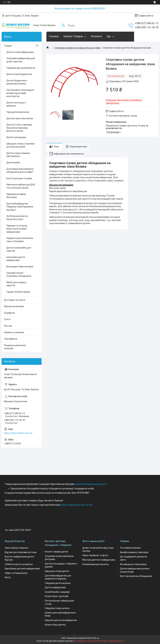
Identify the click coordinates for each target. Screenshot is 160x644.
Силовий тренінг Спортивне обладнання (19, 275)
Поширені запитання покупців (15, 347)
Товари (8, 46)
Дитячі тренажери (16, 137)
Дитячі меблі (13, 163)
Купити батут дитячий (56, 596)
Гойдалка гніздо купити (57, 608)
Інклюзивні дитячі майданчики (16, 259)
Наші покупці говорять (17, 548)
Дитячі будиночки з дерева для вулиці (17, 82)
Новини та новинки (14, 332)
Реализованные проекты (96, 564)
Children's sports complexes (19, 564)
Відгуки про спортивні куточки (21, 552)
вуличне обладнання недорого (91, 484)
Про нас (8, 326)
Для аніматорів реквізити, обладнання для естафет (20, 171)
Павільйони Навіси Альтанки (16, 196)
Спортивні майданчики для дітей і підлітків (21, 60)
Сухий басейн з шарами (57, 592)
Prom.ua (95, 638)
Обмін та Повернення (16, 573)
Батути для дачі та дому (19, 178)
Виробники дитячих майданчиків (22, 569)
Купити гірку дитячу (55, 625)
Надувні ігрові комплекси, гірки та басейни (20, 240)
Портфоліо (9, 313)
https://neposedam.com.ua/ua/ (77, 505)
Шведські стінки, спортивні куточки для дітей (20, 145)
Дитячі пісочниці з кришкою (16, 104)
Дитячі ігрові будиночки (19, 74)
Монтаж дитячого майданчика (99, 560)
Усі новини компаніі (130, 548)
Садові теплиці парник (18, 292)
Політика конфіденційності (111, 641)
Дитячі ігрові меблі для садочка (19, 249)
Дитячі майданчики (55, 587)
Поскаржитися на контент (86, 641)
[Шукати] (63, 25)
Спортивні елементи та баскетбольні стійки (78, 48)
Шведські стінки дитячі (57, 571)
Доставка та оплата (15, 300)
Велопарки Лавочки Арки (20, 267)
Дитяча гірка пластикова (20, 118)
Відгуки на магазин (14, 306)
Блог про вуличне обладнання (136, 576)
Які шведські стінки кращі (133, 564)
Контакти (96, 36)
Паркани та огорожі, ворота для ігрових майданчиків (17, 229)
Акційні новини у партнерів (134, 552)
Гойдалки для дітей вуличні (21, 68)
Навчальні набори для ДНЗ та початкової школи (21, 186)
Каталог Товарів (73, 36)
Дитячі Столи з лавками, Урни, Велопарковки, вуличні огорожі (19, 128)
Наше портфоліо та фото (95, 555)
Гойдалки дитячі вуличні (58, 583)
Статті (7, 319)
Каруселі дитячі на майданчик (61, 620)
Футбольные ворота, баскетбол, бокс (17, 218)
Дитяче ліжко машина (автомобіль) (18, 155)
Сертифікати (11, 339)
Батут (8, 577)
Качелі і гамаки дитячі (56, 552)
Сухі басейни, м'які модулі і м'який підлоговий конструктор (20, 93)
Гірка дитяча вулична (18, 112)
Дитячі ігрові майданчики (20, 52)
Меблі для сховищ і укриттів (16, 284)
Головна (54, 36)
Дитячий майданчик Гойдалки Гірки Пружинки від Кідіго (20, 207)
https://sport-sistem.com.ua (18, 433)
